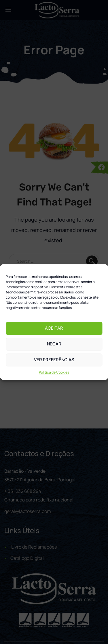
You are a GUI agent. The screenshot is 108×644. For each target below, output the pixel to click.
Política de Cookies (54, 372)
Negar (54, 344)
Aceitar (54, 328)
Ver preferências (54, 360)
